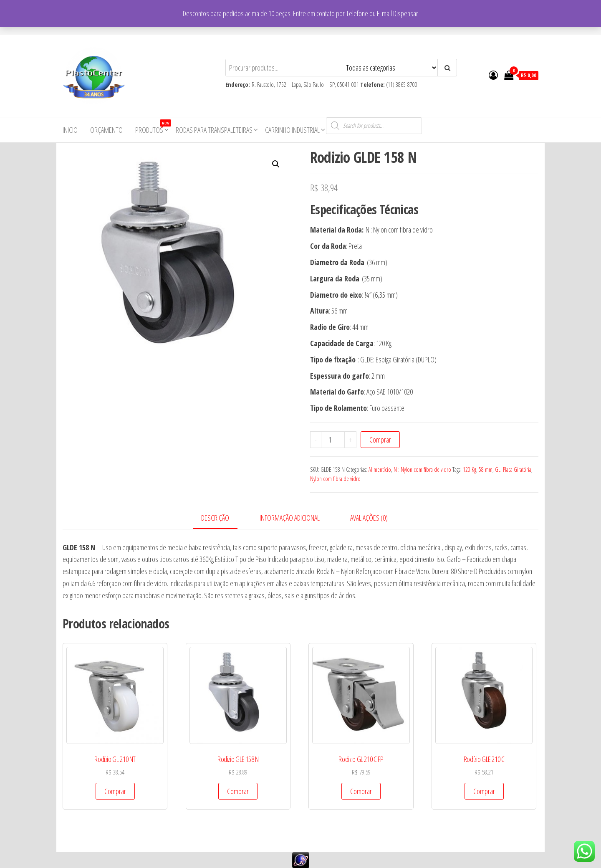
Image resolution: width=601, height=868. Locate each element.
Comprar (380, 440)
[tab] (221, 518)
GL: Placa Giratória (513, 469)
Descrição (215, 518)
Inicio (70, 130)
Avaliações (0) (369, 518)
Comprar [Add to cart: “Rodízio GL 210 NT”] (115, 791)
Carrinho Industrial (292, 130)
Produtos (152, 127)
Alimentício (380, 469)
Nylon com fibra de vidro (335, 479)
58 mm (486, 469)
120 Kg (470, 469)
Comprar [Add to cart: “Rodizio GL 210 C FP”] (361, 791)
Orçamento (106, 130)
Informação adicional (290, 518)
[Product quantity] (333, 440)
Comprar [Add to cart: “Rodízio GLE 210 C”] (484, 791)
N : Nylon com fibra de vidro (422, 469)
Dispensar (406, 13)
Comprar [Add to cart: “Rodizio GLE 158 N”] (238, 791)
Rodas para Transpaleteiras (214, 130)
